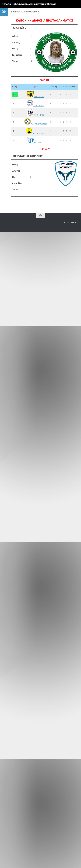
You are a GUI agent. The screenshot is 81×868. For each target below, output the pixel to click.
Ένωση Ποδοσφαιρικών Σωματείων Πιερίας (29, 4)
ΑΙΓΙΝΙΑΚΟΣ (39, 142)
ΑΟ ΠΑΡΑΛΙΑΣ (39, 106)
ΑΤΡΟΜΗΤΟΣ (39, 115)
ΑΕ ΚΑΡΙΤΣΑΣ (39, 97)
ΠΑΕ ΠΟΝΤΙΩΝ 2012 (39, 124)
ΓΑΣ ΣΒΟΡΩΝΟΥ (39, 133)
